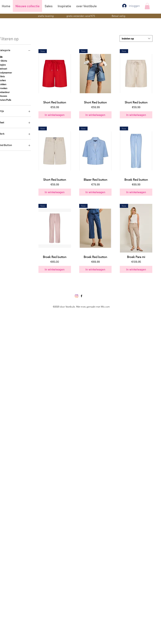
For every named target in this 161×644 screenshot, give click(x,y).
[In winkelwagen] (55, 115)
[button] (147, 6)
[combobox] (136, 38)
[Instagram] (77, 296)
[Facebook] (81, 296)
